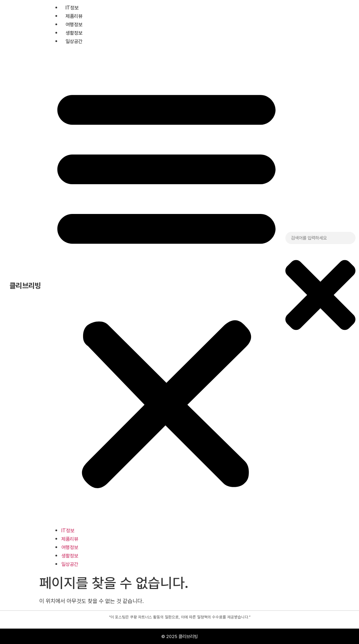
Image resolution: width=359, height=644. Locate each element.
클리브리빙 (25, 286)
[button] (166, 286)
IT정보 (72, 8)
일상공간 (74, 41)
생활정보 (74, 33)
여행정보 (74, 25)
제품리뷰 (74, 16)
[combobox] (320, 238)
